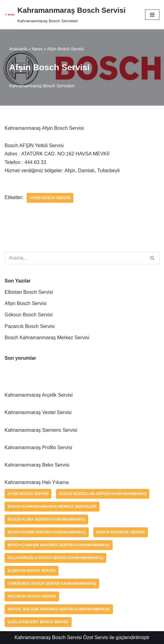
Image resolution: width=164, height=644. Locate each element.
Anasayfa (18, 49)
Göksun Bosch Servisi (29, 315)
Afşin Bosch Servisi (50, 198)
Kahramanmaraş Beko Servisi (37, 465)
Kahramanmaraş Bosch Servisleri (42, 86)
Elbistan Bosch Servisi (29, 292)
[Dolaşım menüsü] (152, 15)
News (37, 49)
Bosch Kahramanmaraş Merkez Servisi (47, 338)
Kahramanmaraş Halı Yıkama (37, 482)
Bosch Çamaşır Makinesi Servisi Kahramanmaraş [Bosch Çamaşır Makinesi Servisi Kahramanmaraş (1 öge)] (59, 545)
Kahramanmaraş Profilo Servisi (38, 448)
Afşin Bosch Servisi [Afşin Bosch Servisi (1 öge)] (28, 494)
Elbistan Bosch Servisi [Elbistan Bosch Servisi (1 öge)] (32, 571)
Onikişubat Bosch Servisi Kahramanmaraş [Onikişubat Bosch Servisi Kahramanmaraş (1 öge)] (52, 584)
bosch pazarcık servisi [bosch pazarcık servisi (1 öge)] (121, 532)
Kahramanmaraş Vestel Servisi (38, 412)
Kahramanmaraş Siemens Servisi (41, 430)
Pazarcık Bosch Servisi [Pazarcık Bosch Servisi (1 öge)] (32, 596)
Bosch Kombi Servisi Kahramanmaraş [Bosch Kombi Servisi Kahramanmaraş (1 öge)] (47, 532)
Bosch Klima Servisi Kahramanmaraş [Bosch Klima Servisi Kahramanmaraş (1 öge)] (46, 519)
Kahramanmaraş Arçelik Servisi (39, 395)
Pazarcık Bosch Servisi (30, 326)
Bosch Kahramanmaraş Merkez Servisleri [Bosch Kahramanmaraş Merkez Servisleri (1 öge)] (52, 507)
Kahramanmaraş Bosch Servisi (48, 637)
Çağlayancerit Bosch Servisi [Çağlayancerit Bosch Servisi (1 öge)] (38, 622)
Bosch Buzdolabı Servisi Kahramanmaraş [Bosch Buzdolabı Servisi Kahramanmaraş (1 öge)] (103, 494)
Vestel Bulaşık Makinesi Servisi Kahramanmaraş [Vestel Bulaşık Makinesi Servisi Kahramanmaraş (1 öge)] (59, 609)
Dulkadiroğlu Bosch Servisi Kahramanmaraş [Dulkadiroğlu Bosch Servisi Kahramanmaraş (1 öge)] (55, 558)
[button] (152, 258)
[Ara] (75, 258)
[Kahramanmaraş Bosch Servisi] (65, 15)
